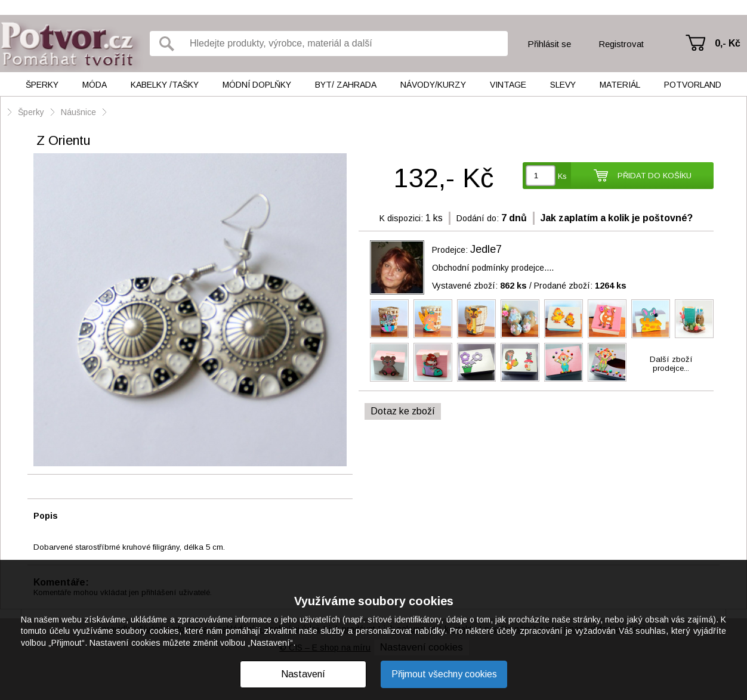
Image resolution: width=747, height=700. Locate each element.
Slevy (563, 85)
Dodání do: (478, 218)
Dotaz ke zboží (403, 411)
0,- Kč (728, 43)
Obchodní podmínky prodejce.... (493, 268)
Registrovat (621, 44)
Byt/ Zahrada (346, 85)
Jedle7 (486, 249)
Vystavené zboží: (479, 286)
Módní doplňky (257, 85)
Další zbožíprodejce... (671, 364)
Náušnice (78, 112)
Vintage (508, 85)
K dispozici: (401, 218)
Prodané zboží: (580, 286)
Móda (95, 85)
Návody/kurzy (433, 85)
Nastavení (303, 674)
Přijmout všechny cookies (444, 674)
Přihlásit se (549, 44)
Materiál (620, 85)
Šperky (42, 85)
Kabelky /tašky (165, 85)
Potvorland (693, 85)
